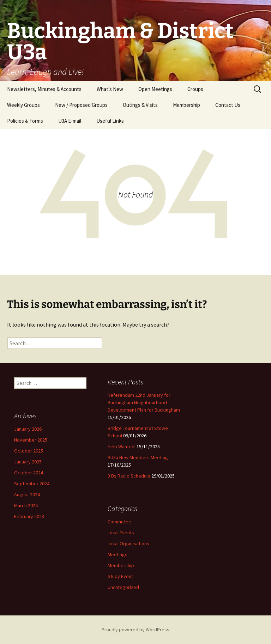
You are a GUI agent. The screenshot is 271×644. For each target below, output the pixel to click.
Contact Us (228, 105)
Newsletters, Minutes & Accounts (44, 89)
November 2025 (31, 440)
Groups (195, 89)
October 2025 (29, 451)
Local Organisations (128, 543)
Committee (119, 522)
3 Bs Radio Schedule (129, 476)
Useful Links (110, 121)
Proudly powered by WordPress (135, 630)
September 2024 (32, 484)
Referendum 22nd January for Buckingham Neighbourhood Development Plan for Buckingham (144, 402)
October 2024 (29, 473)
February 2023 (29, 516)
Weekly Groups (23, 105)
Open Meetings (155, 89)
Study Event (120, 576)
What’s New (110, 89)
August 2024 (27, 494)
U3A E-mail (70, 121)
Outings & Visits (140, 105)
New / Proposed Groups (81, 105)
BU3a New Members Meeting (138, 457)
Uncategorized (123, 587)
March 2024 (26, 505)
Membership (186, 105)
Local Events (121, 533)
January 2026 (28, 429)
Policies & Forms (25, 121)
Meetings (118, 554)
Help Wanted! (122, 446)
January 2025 (28, 462)
